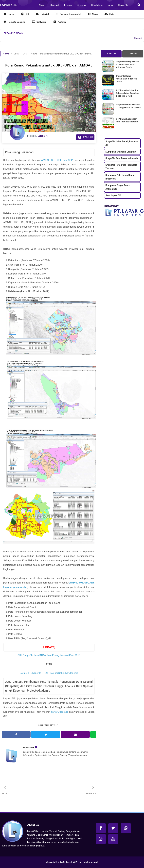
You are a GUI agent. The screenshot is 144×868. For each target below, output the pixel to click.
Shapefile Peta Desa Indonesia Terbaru (121, 167)
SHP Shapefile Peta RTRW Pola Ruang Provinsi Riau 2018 (49, 655)
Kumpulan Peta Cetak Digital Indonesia (120, 177)
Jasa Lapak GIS (113, 195)
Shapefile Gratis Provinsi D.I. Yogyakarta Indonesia (128, 106)
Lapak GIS (29, 748)
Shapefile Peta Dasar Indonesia (122, 158)
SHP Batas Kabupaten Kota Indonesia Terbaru (127, 120)
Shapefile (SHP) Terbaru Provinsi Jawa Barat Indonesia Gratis (127, 64)
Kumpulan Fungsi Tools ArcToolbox (117, 187)
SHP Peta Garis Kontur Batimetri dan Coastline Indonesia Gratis (127, 93)
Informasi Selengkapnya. (32, 846)
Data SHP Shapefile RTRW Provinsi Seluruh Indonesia (49, 673)
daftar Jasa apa (60, 712)
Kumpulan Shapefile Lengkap (120, 152)
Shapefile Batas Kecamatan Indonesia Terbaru (126, 79)
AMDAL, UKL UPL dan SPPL (58, 160)
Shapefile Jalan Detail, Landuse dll (122, 143)
